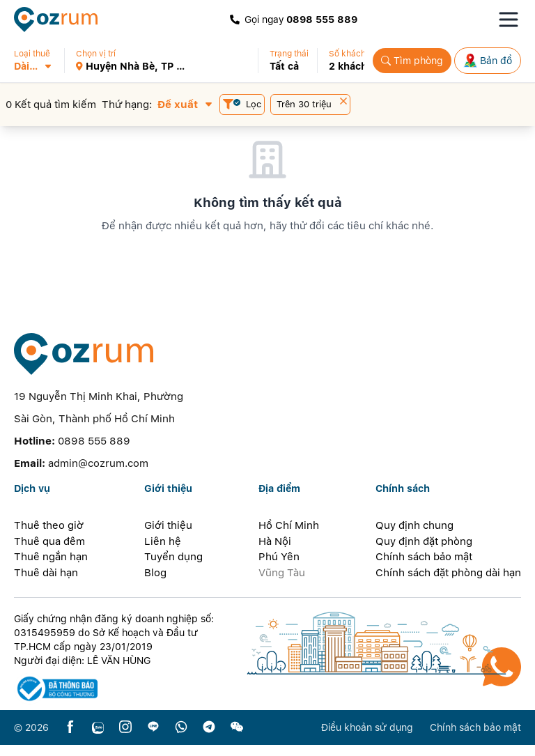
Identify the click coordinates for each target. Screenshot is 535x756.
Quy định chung (414, 537)
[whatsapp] (181, 739)
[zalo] (98, 739)
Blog (155, 584)
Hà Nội (275, 553)
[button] (39, 61)
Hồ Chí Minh (289, 537)
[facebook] (70, 739)
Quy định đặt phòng (424, 553)
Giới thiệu (168, 537)
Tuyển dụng (173, 568)
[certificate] (115, 700)
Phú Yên (279, 568)
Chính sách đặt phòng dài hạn (448, 584)
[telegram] (209, 739)
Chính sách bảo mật (424, 568)
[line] (153, 739)
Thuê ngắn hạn (51, 568)
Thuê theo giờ (49, 537)
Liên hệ (163, 553)
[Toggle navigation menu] (509, 20)
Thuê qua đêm (49, 553)
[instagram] (125, 739)
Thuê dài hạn (46, 584)
